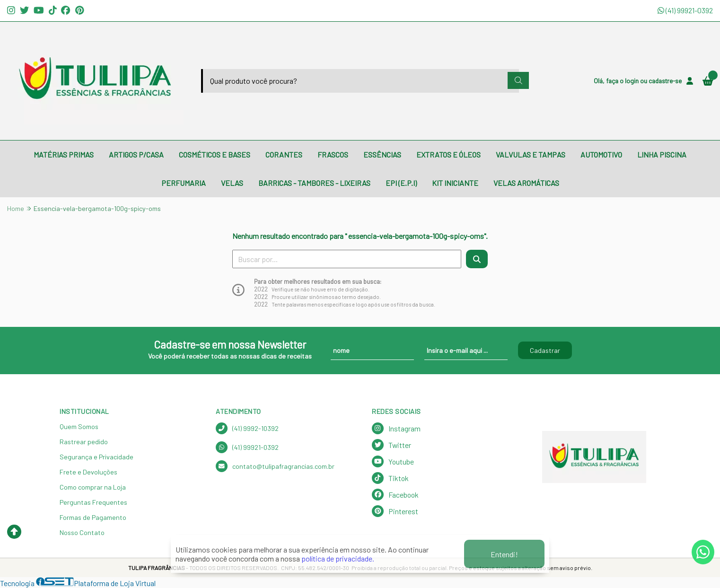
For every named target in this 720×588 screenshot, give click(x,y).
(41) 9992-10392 (247, 428)
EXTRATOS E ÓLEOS (448, 154)
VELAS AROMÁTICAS (526, 183)
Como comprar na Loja (93, 487)
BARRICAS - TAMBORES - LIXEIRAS (314, 183)
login (632, 81)
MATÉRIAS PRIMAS (64, 154)
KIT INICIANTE (455, 183)
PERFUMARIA (184, 183)
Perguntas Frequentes (93, 502)
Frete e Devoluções (88, 472)
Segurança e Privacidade (97, 457)
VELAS (232, 183)
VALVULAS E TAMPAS (531, 154)
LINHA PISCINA (662, 154)
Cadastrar (545, 350)
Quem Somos (79, 426)
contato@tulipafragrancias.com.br (275, 466)
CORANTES (284, 154)
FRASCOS (333, 154)
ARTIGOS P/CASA (136, 154)
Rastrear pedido (84, 442)
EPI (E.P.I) (401, 183)
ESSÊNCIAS (382, 154)
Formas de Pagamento (93, 517)
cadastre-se (665, 81)
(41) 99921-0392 (685, 10)
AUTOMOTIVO (601, 154)
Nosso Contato (82, 532)
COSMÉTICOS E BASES (215, 154)
